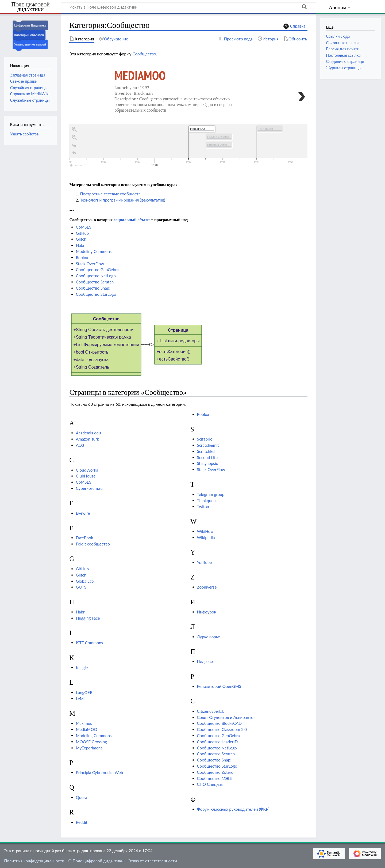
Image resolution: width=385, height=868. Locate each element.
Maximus (84, 723)
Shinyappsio (208, 463)
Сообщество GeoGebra (97, 270)
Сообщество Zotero (215, 772)
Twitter (203, 506)
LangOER (84, 692)
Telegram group (211, 494)
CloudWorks (87, 470)
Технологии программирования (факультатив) (122, 200)
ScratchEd (206, 451)
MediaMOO (140, 75)
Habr (80, 245)
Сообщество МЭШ (215, 778)
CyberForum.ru (89, 488)
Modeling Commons (94, 251)
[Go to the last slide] (74, 146)
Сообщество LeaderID (217, 742)
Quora (82, 797)
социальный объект (132, 220)
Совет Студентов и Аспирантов (226, 717)
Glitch (81, 239)
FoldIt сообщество (93, 544)
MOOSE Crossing (91, 742)
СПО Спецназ (210, 784)
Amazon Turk (88, 439)
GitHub (82, 233)
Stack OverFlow (90, 264)
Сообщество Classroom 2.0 (222, 729)
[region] (188, 115)
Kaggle (82, 668)
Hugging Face (88, 618)
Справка (294, 26)
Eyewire (83, 513)
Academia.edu (88, 433)
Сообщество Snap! (93, 288)
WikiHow (205, 531)
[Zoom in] (74, 130)
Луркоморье (209, 637)
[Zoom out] (74, 138)
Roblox (82, 257)
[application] (188, 146)
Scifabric (205, 439)
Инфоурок (207, 612)
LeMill (81, 699)
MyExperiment (89, 748)
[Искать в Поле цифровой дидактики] (188, 7)
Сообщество (144, 54)
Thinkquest (207, 501)
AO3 (80, 445)
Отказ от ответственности (152, 861)
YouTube (205, 562)
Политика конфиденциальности (34, 861)
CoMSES (84, 227)
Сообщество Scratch (95, 282)
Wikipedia (206, 537)
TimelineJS (78, 165)
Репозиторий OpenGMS (219, 686)
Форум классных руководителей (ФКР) (233, 809)
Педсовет (206, 661)
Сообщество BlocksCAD (219, 723)
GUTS (81, 587)
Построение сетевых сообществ (110, 194)
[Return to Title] (74, 154)
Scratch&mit (208, 445)
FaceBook (85, 538)
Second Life (207, 457)
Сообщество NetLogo (96, 276)
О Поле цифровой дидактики (96, 861)
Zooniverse (207, 587)
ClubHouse (86, 476)
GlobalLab (85, 581)
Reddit (82, 822)
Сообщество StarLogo (96, 294)
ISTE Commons (89, 643)
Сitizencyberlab (211, 711)
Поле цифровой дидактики (30, 7)
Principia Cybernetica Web (100, 772)
